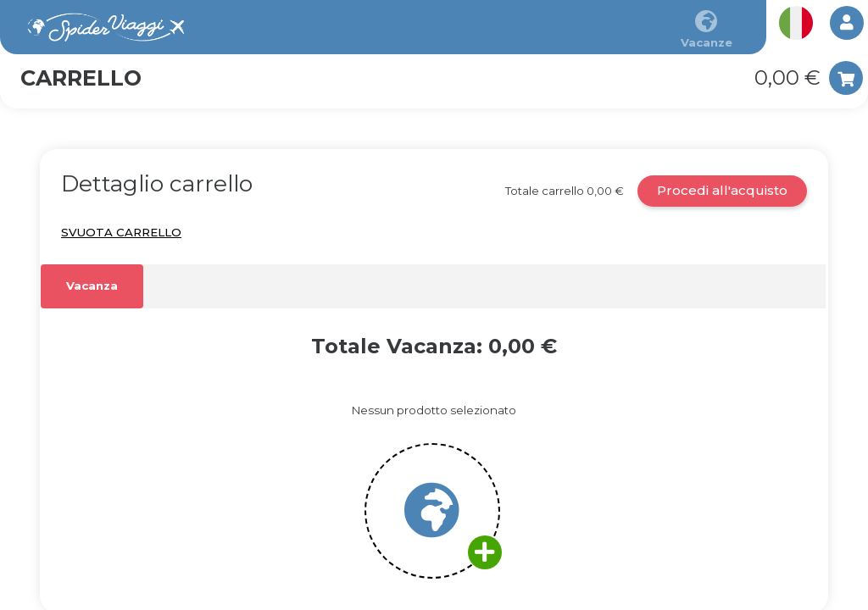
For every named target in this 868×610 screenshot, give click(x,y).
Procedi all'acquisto (722, 190)
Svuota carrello (121, 232)
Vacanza (92, 286)
